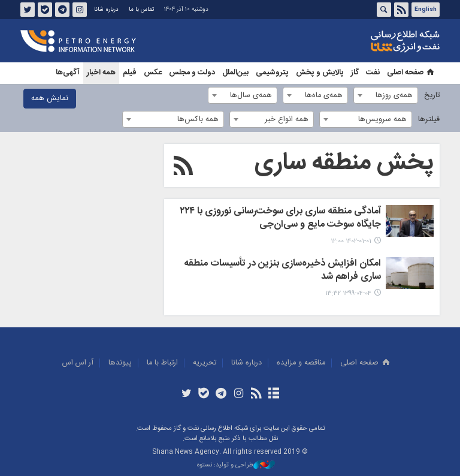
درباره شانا (106, 10)
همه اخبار (101, 73)
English (426, 10)
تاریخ (432, 96)
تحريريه (205, 363)
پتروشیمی (272, 73)
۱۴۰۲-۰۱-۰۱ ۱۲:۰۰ (351, 241)
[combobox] (386, 95)
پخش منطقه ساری (344, 163)
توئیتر (28, 10)
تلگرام (62, 10)
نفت (373, 73)
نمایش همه (50, 99)
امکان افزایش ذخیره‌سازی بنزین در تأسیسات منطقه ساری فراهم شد (282, 271)
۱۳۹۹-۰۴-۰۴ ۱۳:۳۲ (348, 293)
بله (45, 10)
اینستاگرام (80, 10)
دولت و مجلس (192, 73)
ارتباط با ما (162, 363)
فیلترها (429, 120)
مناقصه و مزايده (301, 363)
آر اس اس (78, 363)
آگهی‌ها (68, 73)
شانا (364, 41)
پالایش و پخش (320, 73)
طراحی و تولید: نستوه (236, 466)
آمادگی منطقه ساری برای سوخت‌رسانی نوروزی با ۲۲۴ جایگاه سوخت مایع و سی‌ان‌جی (280, 219)
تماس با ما (141, 10)
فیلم (130, 73)
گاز (355, 73)
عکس (153, 73)
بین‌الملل (235, 73)
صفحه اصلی (411, 73)
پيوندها (120, 363)
